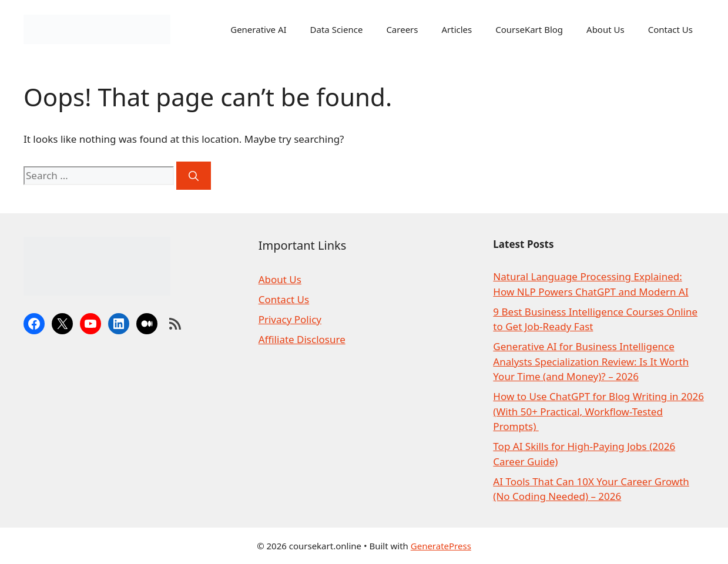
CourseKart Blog (529, 29)
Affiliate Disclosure (302, 339)
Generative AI (258, 29)
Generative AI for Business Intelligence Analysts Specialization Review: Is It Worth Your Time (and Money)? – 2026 (591, 361)
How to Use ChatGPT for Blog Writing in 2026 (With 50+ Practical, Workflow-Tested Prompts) (598, 411)
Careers (402, 29)
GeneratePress (441, 546)
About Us (605, 29)
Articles (457, 29)
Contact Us (670, 29)
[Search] (194, 176)
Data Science (337, 29)
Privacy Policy (290, 319)
